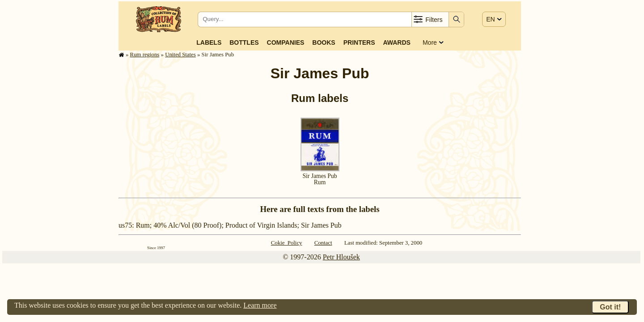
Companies (286, 42)
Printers (359, 42)
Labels (209, 42)
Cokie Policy (287, 243)
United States (180, 55)
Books (324, 42)
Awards (396, 42)
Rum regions (145, 55)
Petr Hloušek (341, 257)
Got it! (610, 307)
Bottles (244, 42)
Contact (323, 243)
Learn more (260, 305)
